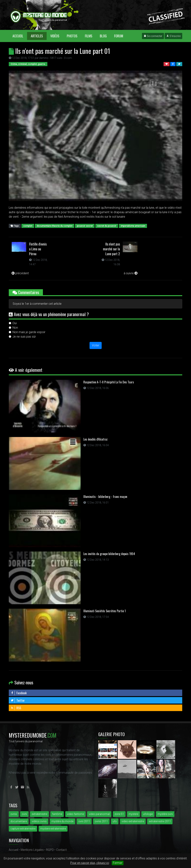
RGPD (50, 850)
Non (15, 328)
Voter (96, 345)
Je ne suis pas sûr (24, 337)
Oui (15, 323)
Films (89, 36)
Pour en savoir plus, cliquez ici (90, 863)
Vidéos (55, 36)
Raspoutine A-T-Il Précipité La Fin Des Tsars (109, 382)
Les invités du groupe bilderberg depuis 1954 (109, 554)
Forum (119, 36)
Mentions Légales (32, 850)
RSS (16, 708)
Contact (61, 850)
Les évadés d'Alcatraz (95, 439)
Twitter (18, 700)
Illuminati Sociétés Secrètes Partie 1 (105, 611)
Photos (72, 36)
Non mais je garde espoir (29, 332)
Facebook (19, 693)
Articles (37, 36)
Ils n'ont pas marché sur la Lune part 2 (111, 249)
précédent (20, 273)
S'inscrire (173, 36)
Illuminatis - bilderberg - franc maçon (105, 497)
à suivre (131, 273)
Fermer (118, 863)
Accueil (20, 36)
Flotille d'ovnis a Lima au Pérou (38, 249)
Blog (103, 36)
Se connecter (153, 36)
